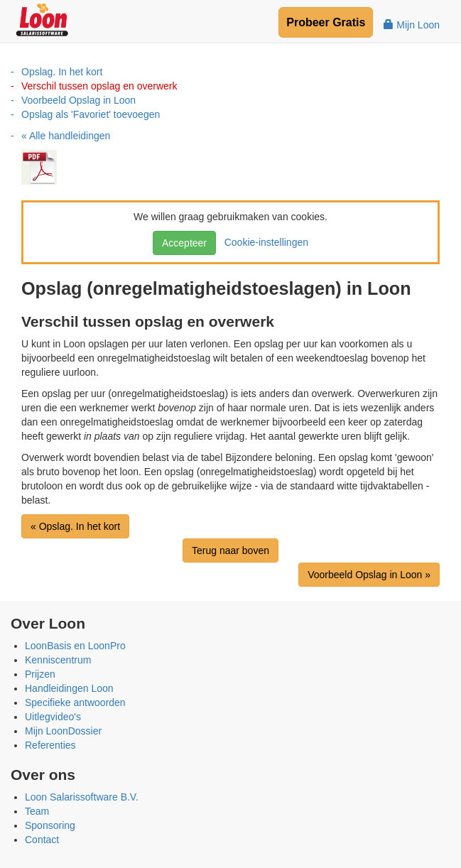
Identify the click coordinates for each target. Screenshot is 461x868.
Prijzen (40, 674)
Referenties (50, 745)
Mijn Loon (412, 25)
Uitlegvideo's (53, 717)
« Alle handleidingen (66, 136)
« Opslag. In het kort (75, 526)
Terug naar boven (230, 550)
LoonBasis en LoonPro (75, 646)
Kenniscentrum (58, 660)
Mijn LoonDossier (63, 731)
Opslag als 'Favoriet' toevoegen (91, 114)
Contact (42, 840)
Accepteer (184, 243)
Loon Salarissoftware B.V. (82, 797)
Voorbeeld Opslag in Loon (78, 100)
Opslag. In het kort (62, 72)
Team (37, 811)
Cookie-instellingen (264, 242)
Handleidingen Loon (69, 688)
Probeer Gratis (326, 22)
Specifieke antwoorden (75, 702)
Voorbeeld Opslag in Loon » (369, 575)
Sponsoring (50, 825)
